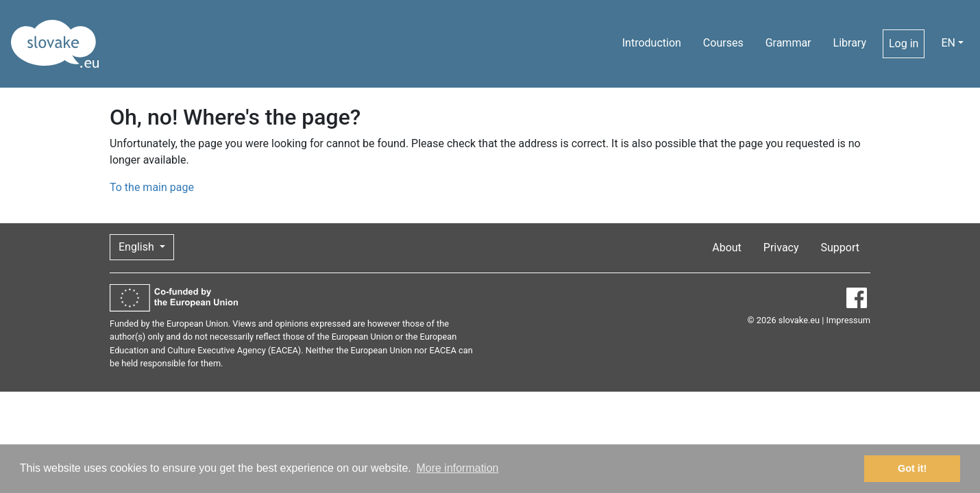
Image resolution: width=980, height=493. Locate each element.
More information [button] (457, 468)
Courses (723, 43)
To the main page (152, 187)
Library (850, 43)
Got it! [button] (912, 468)
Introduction (652, 43)
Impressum (848, 320)
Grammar (788, 43)
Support (840, 248)
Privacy (781, 248)
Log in (904, 43)
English (138, 247)
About (727, 248)
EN (948, 43)
